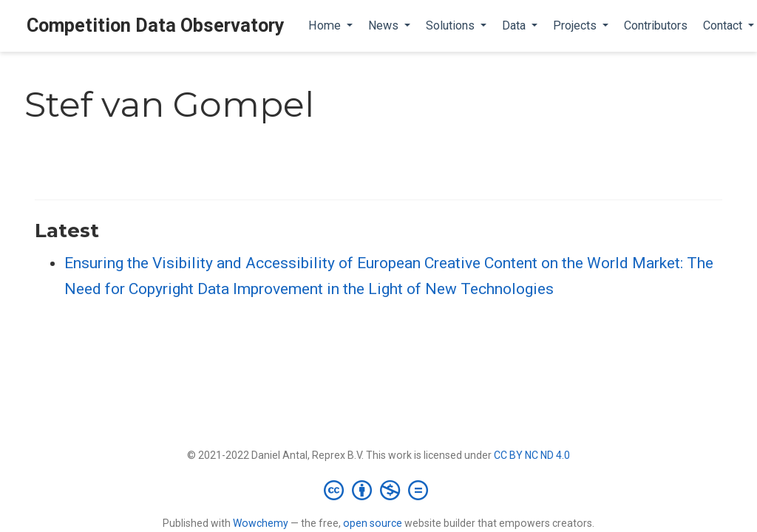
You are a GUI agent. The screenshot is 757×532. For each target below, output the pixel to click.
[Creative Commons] (379, 490)
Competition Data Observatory (156, 25)
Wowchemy (261, 523)
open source (373, 523)
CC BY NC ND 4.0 (532, 455)
